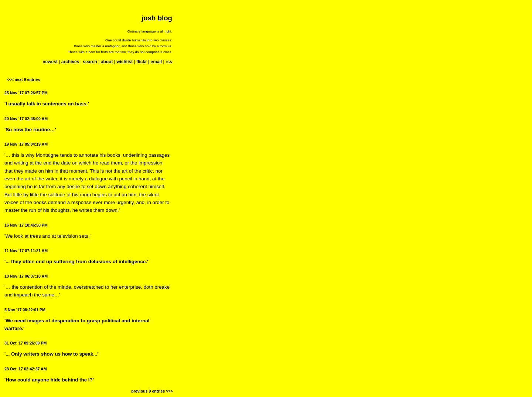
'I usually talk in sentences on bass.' (47, 104)
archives (70, 62)
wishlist (125, 62)
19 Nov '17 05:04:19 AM (26, 144)
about (107, 62)
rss (169, 62)
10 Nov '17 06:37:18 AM (26, 276)
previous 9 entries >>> (152, 391)
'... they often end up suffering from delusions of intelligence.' (76, 262)
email (156, 62)
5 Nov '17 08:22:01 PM (25, 310)
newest (50, 62)
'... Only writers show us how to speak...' (51, 354)
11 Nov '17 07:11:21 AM (26, 251)
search (90, 62)
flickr (142, 62)
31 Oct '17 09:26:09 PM (26, 343)
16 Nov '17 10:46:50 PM (26, 225)
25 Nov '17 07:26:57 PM (26, 93)
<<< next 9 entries (23, 79)
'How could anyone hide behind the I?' (49, 380)
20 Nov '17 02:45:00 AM (26, 119)
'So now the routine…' (30, 130)
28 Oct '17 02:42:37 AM (26, 369)
